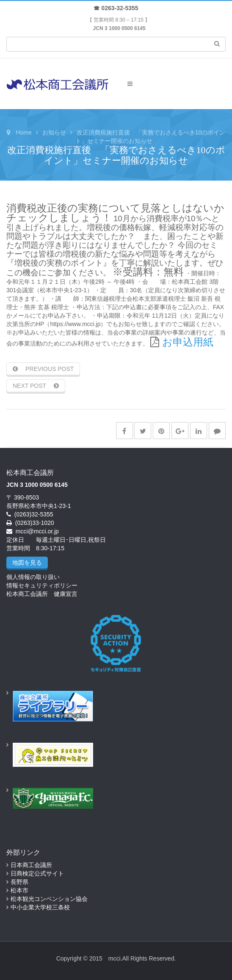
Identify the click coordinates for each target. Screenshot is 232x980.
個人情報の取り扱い (33, 577)
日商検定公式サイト (37, 873)
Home (23, 132)
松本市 (19, 890)
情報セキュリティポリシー (42, 585)
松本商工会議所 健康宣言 (42, 594)
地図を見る (27, 563)
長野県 (19, 882)
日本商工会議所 (31, 865)
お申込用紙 (188, 342)
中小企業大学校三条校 (40, 907)
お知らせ (54, 132)
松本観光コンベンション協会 (49, 899)
